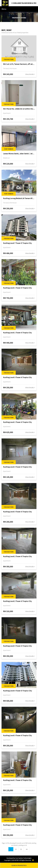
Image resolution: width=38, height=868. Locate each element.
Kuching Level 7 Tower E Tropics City (17, 243)
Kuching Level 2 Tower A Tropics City (17, 556)
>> (27, 849)
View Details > (30, 74)
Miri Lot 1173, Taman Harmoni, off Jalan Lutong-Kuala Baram (19, 64)
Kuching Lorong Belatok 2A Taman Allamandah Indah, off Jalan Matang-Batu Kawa (19, 198)
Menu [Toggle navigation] (4, 9)
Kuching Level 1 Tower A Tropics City (17, 288)
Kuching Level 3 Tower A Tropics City (17, 377)
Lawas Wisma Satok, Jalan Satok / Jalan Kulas (19, 154)
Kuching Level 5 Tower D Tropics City (18, 691)
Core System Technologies (23, 858)
